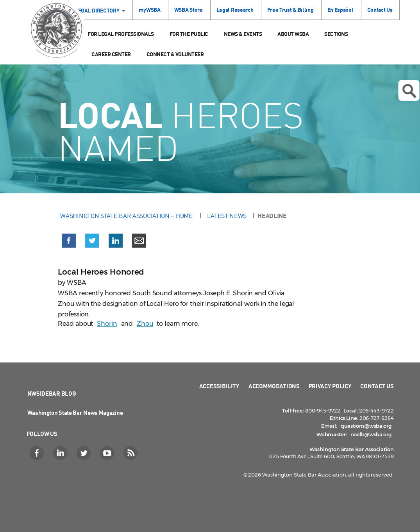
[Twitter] (85, 453)
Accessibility (219, 386)
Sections (336, 34)
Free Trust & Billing (290, 10)
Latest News (227, 216)
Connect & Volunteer (175, 54)
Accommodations (274, 386)
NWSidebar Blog (52, 393)
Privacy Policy (330, 386)
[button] (69, 242)
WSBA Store (189, 10)
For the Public (189, 34)
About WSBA (293, 34)
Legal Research (235, 10)
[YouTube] (108, 453)
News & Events (243, 34)
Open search (409, 91)
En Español (340, 10)
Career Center (111, 54)
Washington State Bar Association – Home (127, 216)
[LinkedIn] (61, 453)
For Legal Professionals (121, 34)
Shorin (107, 324)
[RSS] (131, 453)
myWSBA (149, 10)
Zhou (145, 324)
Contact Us (380, 10)
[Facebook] (38, 453)
